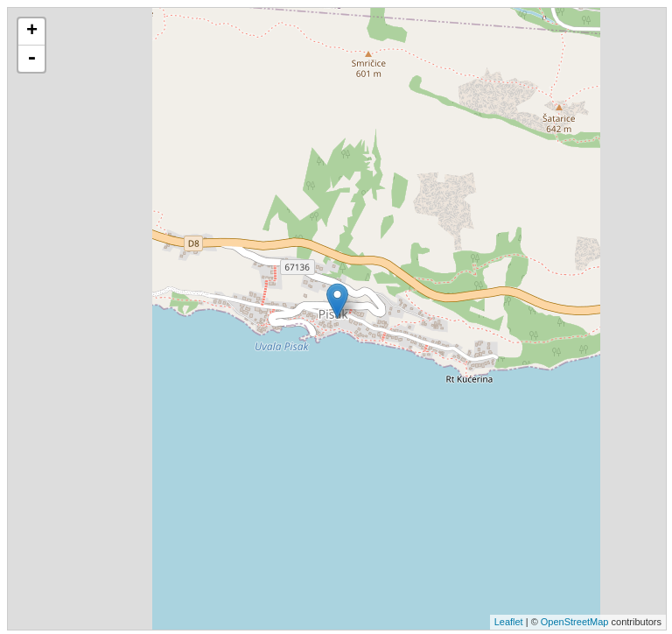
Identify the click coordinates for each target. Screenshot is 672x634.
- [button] (31, 59)
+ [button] (32, 32)
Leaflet (509, 622)
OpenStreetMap (575, 622)
